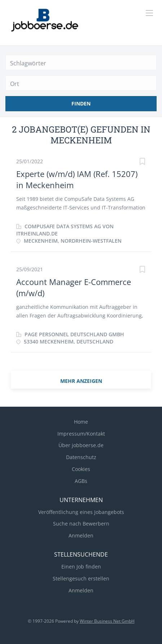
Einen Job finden (81, 567)
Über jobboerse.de (81, 445)
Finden (81, 103)
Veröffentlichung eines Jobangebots (81, 512)
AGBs (81, 481)
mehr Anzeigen (81, 381)
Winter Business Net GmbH (107, 621)
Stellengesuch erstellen (81, 578)
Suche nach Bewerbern (81, 524)
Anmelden (81, 535)
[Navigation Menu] (149, 13)
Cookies (81, 469)
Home (81, 422)
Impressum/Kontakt (81, 434)
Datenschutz (81, 457)
